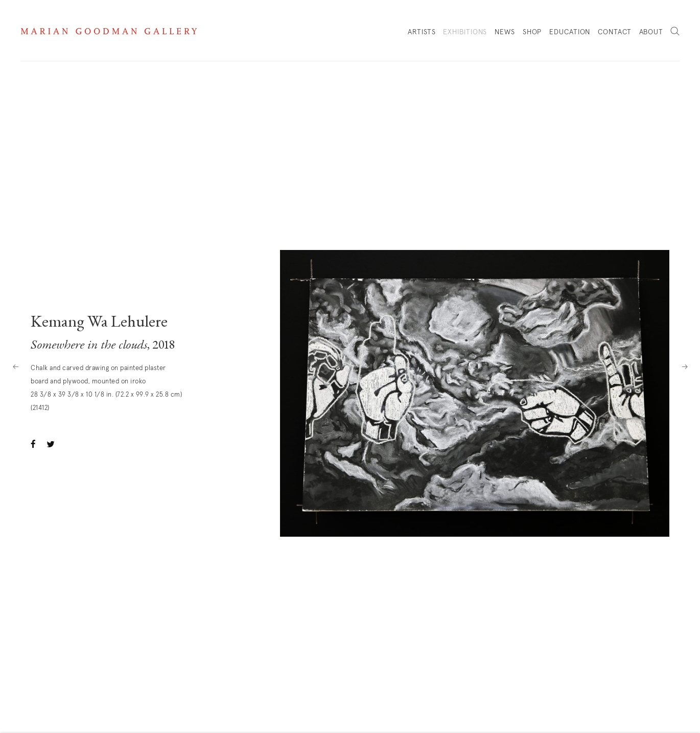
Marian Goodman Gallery (109, 31)
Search (675, 32)
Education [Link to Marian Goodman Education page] (570, 32)
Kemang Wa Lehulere (99, 323)
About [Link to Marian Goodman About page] (651, 32)
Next (685, 366)
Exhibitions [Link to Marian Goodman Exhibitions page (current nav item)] (465, 32)
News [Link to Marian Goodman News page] (505, 32)
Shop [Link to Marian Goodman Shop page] (532, 35)
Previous (15, 366)
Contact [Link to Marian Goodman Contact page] (614, 32)
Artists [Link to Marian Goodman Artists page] (422, 32)
